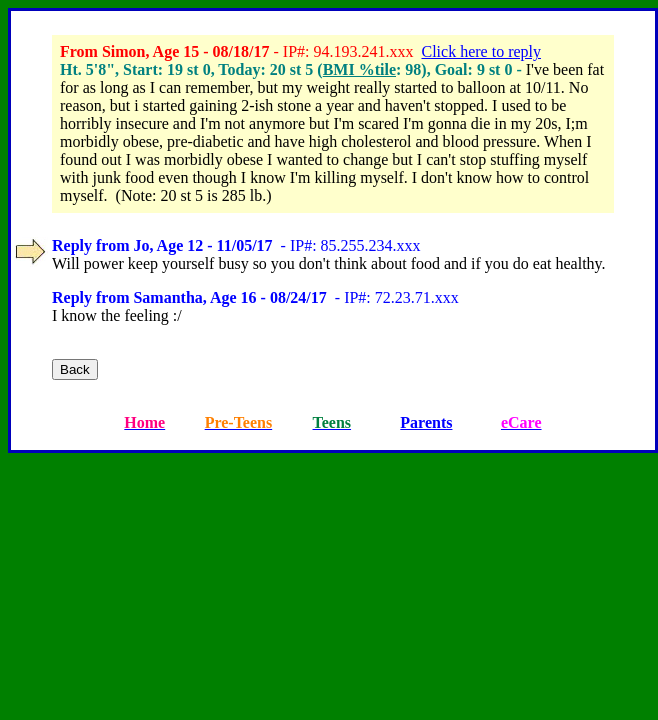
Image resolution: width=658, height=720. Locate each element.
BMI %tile (359, 69)
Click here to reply (481, 51)
